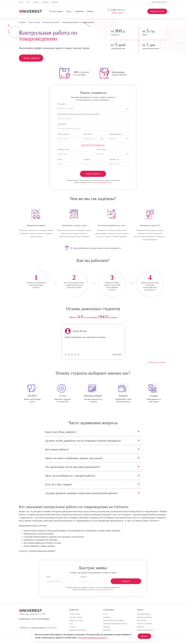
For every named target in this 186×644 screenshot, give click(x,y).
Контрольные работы (145, 630)
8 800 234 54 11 (118, 10)
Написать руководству (78, 630)
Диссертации (142, 620)
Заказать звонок (117, 13)
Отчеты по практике (145, 624)
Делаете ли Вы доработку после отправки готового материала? (83, 441)
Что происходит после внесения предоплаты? (73, 467)
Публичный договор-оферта (114, 620)
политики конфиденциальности (102, 182)
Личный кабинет (161, 2)
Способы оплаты (76, 617)
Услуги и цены (56, 11)
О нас (69, 11)
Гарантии (79, 11)
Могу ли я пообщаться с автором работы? (70, 476)
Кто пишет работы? (57, 449)
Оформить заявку (157, 11)
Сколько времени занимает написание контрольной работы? (82, 493)
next (164, 318)
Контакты (55, 2)
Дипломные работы (144, 617)
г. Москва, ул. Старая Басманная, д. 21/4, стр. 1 (38, 628)
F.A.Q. (21, 2)
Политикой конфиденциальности (93, 638)
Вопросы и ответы (76, 620)
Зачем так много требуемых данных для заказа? (74, 458)
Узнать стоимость (32, 58)
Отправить (126, 581)
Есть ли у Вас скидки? (59, 484)
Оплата (90, 11)
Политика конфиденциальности (115, 624)
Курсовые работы (144, 614)
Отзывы (36, 2)
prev (22, 318)
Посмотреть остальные (157, 362)
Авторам (45, 2)
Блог (28, 2)
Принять (143, 636)
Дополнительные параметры (93, 145)
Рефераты (141, 627)
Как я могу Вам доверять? (61, 432)
